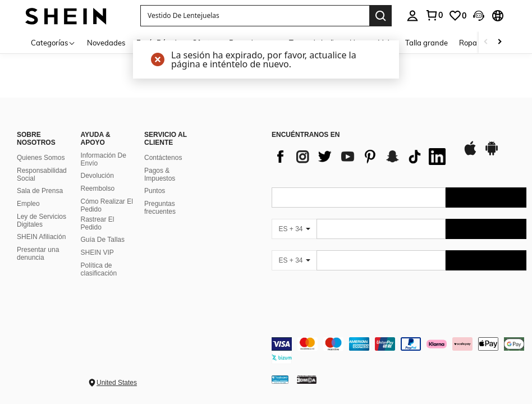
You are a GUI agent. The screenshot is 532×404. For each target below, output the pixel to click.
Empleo (28, 204)
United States (117, 383)
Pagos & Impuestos (160, 175)
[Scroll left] (486, 42)
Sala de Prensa (40, 191)
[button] (255, 16)
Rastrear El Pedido (98, 223)
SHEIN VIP (97, 252)
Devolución (97, 176)
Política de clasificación (99, 269)
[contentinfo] (399, 351)
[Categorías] (53, 42)
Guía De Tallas (103, 240)
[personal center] (412, 16)
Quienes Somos (41, 158)
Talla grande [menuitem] (426, 43)
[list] (361, 157)
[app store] (470, 154)
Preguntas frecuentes (160, 208)
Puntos (155, 191)
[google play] (492, 154)
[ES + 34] (294, 229)
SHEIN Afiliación (41, 237)
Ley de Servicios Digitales (42, 221)
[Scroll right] (499, 42)
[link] (434, 15)
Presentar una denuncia (38, 254)
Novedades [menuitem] (106, 43)
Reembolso (98, 189)
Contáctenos (163, 158)
